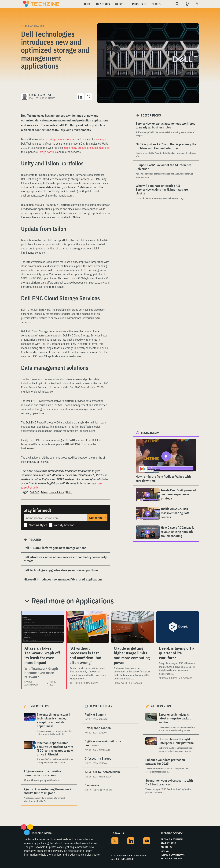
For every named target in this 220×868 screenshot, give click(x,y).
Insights (137, 4)
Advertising (168, 843)
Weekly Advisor (64, 525)
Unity (69, 492)
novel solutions (57, 492)
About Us (166, 847)
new (84, 139)
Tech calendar (101, 706)
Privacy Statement (172, 858)
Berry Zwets (121, 683)
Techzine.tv (150, 433)
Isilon (44, 492)
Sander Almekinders (31, 683)
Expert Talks (39, 706)
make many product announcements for (87, 148)
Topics (119, 4)
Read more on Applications (73, 601)
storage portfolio (47, 152)
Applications (37, 26)
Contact (166, 851)
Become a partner (172, 839)
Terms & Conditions (173, 855)
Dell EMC (34, 492)
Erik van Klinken (168, 678)
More (155, 4)
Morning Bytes (38, 525)
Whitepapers (161, 706)
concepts (101, 139)
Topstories (103, 4)
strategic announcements (61, 139)
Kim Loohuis (76, 683)
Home (87, 4)
